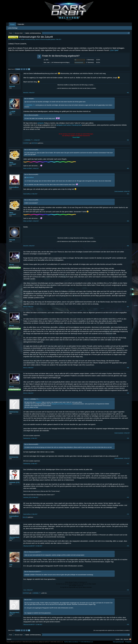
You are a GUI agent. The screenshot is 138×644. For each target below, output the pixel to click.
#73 (128, 514)
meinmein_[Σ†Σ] (14, 482)
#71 (128, 464)
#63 (128, 168)
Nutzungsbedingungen (119, 642)
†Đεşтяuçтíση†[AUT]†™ (14, 538)
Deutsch (9, 639)
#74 (128, 546)
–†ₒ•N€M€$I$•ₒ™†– (12, 112)
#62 (128, 140)
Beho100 (12, 86)
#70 (128, 438)
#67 (128, 307)
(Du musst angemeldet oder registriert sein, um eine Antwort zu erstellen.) (112, 630)
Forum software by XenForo (21, 642)
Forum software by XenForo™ (49, 642)
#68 (128, 368)
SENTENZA (35, 143)
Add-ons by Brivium (79, 642)
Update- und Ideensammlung (28, 39)
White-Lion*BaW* (13, 163)
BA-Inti (12, 265)
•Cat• (11, 565)
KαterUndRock (14, 187)
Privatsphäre (128, 642)
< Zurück (18, 69)
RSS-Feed (130, 639)
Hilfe (122, 639)
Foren (12, 24)
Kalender (21, 24)
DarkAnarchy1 (14, 412)
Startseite (126, 639)
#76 (128, 624)
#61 (128, 93)
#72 (128, 497)
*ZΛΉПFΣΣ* (26, 143)
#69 (128, 393)
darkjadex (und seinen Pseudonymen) (69, 125)
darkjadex (41, 123)
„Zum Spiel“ (114, 50)
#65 (128, 221)
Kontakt (118, 639)
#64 (128, 194)
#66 (128, 246)
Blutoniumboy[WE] (46, 39)
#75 (128, 590)
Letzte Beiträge (13, 28)
